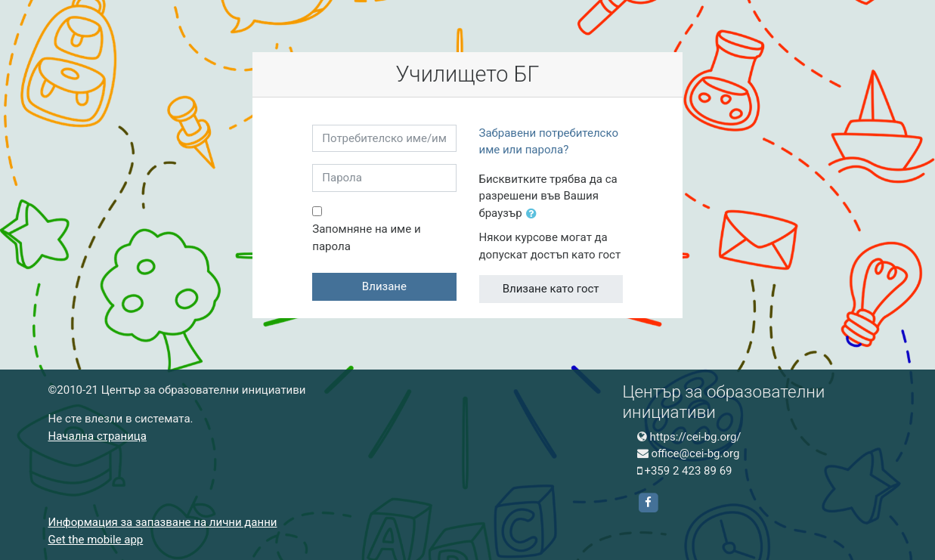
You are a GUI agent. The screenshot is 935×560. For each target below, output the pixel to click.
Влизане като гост (551, 289)
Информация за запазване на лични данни (163, 522)
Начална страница (98, 436)
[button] (534, 214)
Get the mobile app (96, 540)
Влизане (384, 286)
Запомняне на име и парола (366, 238)
